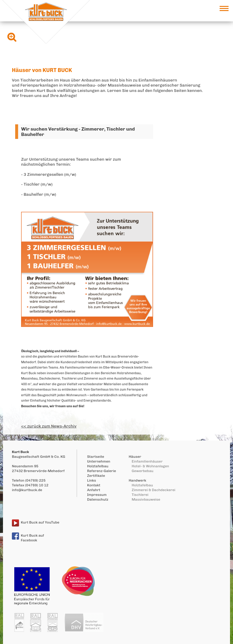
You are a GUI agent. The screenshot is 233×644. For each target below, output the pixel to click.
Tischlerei (140, 495)
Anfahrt (94, 490)
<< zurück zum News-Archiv (49, 426)
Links (92, 480)
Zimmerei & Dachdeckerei (154, 490)
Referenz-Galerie (101, 471)
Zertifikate (96, 476)
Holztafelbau (98, 466)
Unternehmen (99, 461)
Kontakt (94, 485)
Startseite (96, 457)
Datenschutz (98, 499)
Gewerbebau (143, 471)
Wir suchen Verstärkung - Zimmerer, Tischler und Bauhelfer (78, 132)
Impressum (97, 495)
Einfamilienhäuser (147, 461)
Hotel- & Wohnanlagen (150, 466)
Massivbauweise (146, 499)
